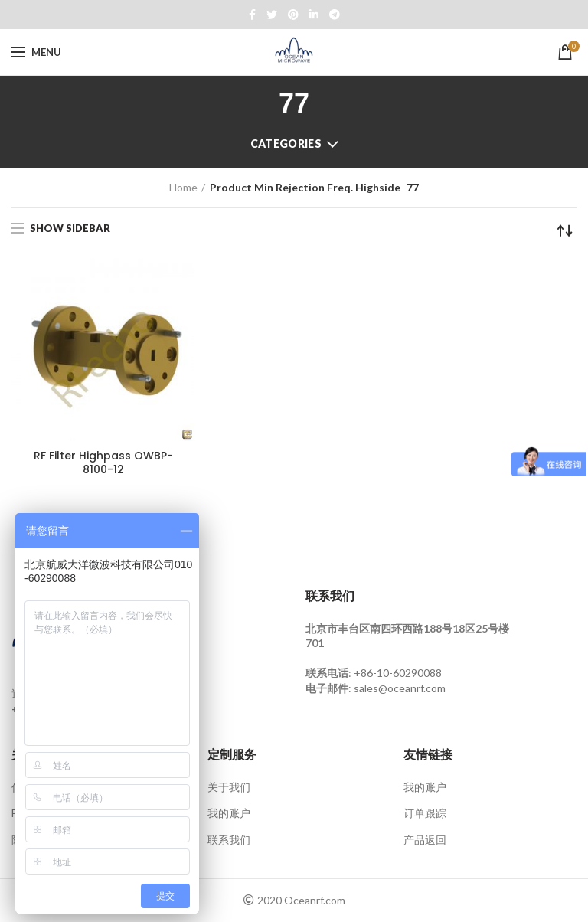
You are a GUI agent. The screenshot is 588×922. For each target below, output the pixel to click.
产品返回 (425, 840)
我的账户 (229, 813)
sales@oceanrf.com (400, 688)
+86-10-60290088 (398, 673)
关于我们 (229, 787)
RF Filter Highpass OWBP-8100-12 (103, 463)
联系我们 (229, 840)
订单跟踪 (425, 813)
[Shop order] (565, 230)
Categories (286, 144)
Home (183, 187)
